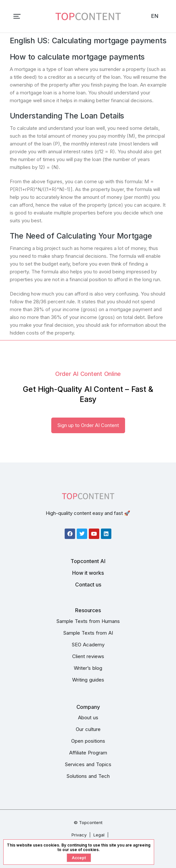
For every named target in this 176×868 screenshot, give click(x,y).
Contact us (88, 585)
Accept (79, 858)
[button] (17, 16)
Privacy (79, 835)
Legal (99, 835)
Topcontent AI (88, 561)
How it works (88, 573)
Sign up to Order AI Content (88, 425)
